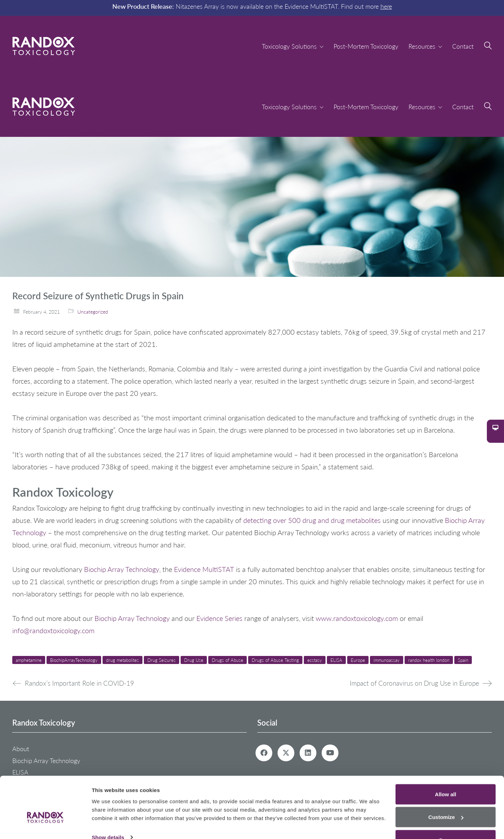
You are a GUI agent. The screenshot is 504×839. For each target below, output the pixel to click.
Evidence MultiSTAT (204, 569)
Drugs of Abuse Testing (275, 660)
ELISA (336, 660)
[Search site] (488, 47)
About (21, 749)
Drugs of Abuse (227, 660)
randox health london (429, 660)
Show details (108, 817)
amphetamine (29, 660)
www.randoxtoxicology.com (358, 618)
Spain (463, 660)
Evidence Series (219, 618)
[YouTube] (330, 753)
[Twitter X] (286, 753)
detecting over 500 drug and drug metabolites (312, 520)
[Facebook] (264, 753)
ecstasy (315, 660)
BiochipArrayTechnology (74, 660)
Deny (446, 820)
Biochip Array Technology (122, 569)
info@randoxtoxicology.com (53, 630)
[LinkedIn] (308, 753)
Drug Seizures (162, 660)
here (386, 6)
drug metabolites (122, 660)
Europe (358, 660)
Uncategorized (93, 312)
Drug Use (194, 660)
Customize (446, 798)
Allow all (446, 774)
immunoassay (387, 660)
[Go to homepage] (44, 46)
